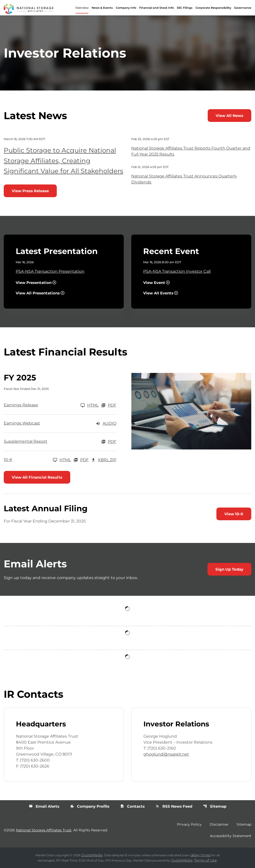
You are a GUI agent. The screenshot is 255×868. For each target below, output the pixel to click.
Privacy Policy (189, 824)
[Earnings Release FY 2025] (51, 405)
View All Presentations (38, 293)
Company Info (126, 8)
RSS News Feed (174, 806)
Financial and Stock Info (157, 8)
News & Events (102, 8)
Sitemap (215, 806)
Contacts (132, 806)
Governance (243, 8)
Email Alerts (44, 806)
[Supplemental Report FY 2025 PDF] (60, 442)
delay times (201, 855)
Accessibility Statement (231, 836)
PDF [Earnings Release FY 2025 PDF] (109, 405)
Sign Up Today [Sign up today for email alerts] (229, 569)
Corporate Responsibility (213, 8)
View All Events (158, 293)
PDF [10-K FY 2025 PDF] (81, 460)
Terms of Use (205, 860)
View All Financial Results (37, 477)
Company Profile (90, 806)
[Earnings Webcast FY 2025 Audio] (60, 424)
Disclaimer (219, 824)
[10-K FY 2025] (37, 460)
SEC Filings (185, 8)
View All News (229, 116)
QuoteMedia (92, 855)
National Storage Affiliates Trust (44, 830)
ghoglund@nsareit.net (166, 754)
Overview (82, 8)
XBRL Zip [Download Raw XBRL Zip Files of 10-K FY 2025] (104, 460)
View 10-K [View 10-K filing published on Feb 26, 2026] (234, 514)
